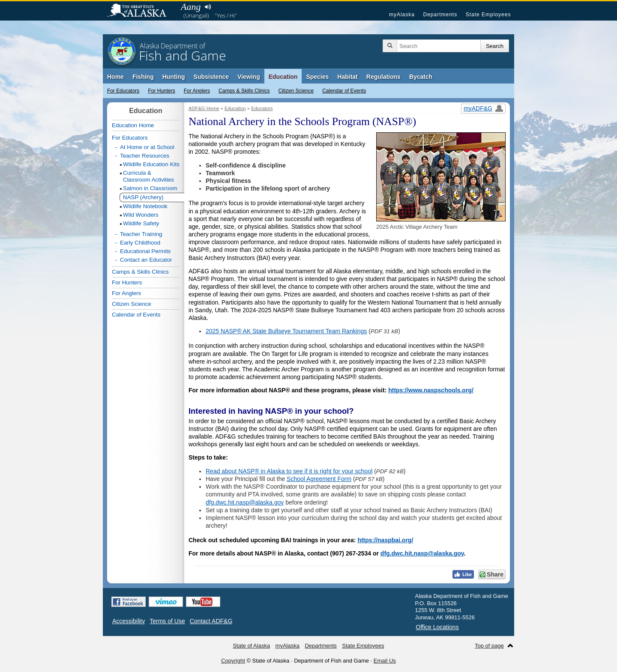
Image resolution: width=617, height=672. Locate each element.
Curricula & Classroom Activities (148, 176)
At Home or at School (147, 147)
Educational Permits (145, 251)
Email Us (385, 661)
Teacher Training (141, 234)
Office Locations (437, 627)
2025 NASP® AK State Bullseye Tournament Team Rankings (286, 331)
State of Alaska (141, 11)
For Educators (123, 91)
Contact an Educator (146, 260)
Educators (262, 108)
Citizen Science (296, 91)
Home (115, 77)
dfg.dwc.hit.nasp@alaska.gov (245, 502)
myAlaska (402, 15)
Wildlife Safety (141, 223)
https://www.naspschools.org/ (431, 390)
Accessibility (129, 621)
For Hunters (161, 91)
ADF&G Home (204, 108)
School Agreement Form (319, 479)
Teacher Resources (145, 156)
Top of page (489, 646)
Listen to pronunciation (208, 7)
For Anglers (197, 91)
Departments (440, 15)
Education (283, 77)
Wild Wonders (141, 215)
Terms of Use (167, 621)
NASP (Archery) (143, 197)
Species (317, 77)
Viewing (249, 77)
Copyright (233, 661)
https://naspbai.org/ (385, 540)
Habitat (347, 77)
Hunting (174, 77)
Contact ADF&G (211, 621)
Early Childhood (140, 243)
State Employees (488, 15)
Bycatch (421, 77)
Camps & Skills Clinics (244, 91)
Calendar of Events (344, 91)
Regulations (383, 77)
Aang (191, 7)
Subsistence (211, 77)
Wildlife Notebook (145, 206)
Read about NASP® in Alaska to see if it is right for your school (289, 471)
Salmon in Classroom (150, 188)
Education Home (133, 125)
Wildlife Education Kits (151, 164)
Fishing (143, 77)
